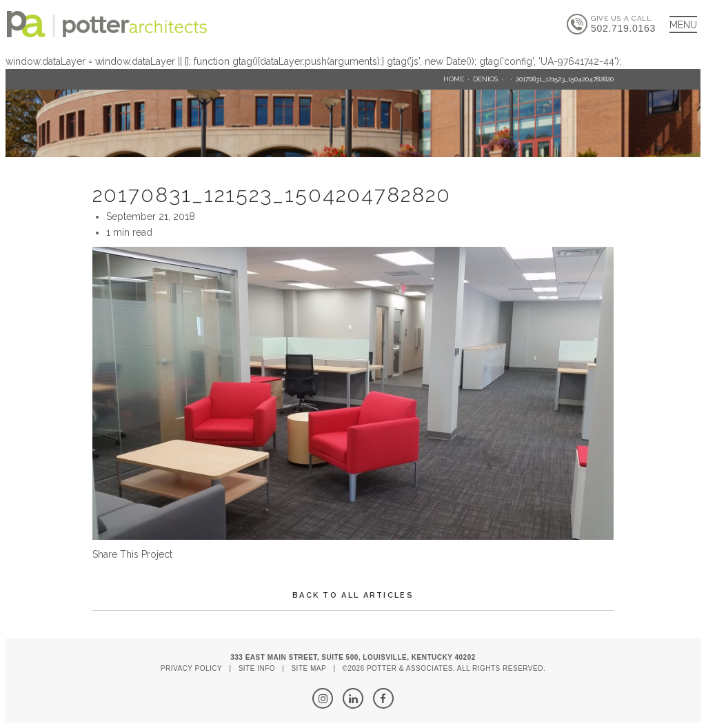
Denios (485, 79)
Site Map (309, 668)
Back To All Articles (353, 595)
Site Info (257, 668)
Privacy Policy (191, 668)
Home (454, 79)
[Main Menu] (683, 24)
